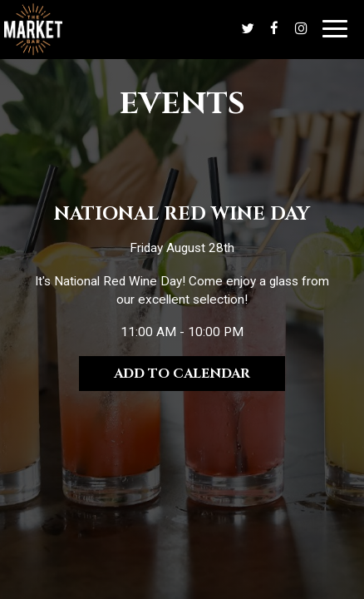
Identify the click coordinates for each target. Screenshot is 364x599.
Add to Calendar (182, 374)
